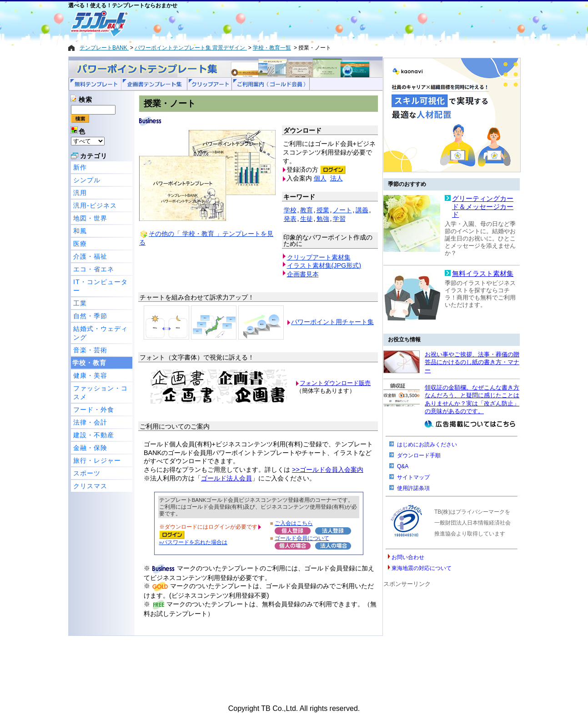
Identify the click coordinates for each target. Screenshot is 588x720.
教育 (307, 210)
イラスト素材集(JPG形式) (324, 265)
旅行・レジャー (97, 460)
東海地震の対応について (422, 568)
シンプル (87, 180)
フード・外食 (94, 410)
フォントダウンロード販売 (335, 383)
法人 (337, 178)
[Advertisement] (261, 24)
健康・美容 (90, 375)
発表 (290, 219)
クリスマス (90, 486)
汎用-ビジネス (95, 205)
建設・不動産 (94, 435)
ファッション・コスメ (101, 392)
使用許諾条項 (413, 488)
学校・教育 (89, 363)
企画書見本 (303, 274)
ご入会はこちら (294, 523)
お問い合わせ (408, 557)
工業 (80, 303)
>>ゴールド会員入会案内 (328, 470)
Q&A (403, 466)
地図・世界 (90, 218)
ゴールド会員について (302, 538)
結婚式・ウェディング (101, 333)
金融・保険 (90, 448)
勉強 (323, 219)
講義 (362, 210)
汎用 (80, 193)
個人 (320, 178)
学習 (339, 219)
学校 (290, 210)
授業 (323, 210)
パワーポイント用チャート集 (332, 322)
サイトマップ (413, 477)
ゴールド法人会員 (226, 478)
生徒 (307, 219)
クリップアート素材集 (319, 257)
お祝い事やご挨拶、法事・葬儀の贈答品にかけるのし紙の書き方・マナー (472, 362)
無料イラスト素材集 (483, 274)
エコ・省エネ (94, 269)
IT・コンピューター (101, 286)
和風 (80, 231)
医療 (80, 244)
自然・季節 (90, 316)
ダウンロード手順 (419, 455)
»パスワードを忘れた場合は (193, 542)
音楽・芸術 (90, 350)
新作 (80, 167)
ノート (342, 210)
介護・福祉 (90, 256)
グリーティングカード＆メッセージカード (483, 207)
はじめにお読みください (427, 445)
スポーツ (87, 473)
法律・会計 (90, 422)
